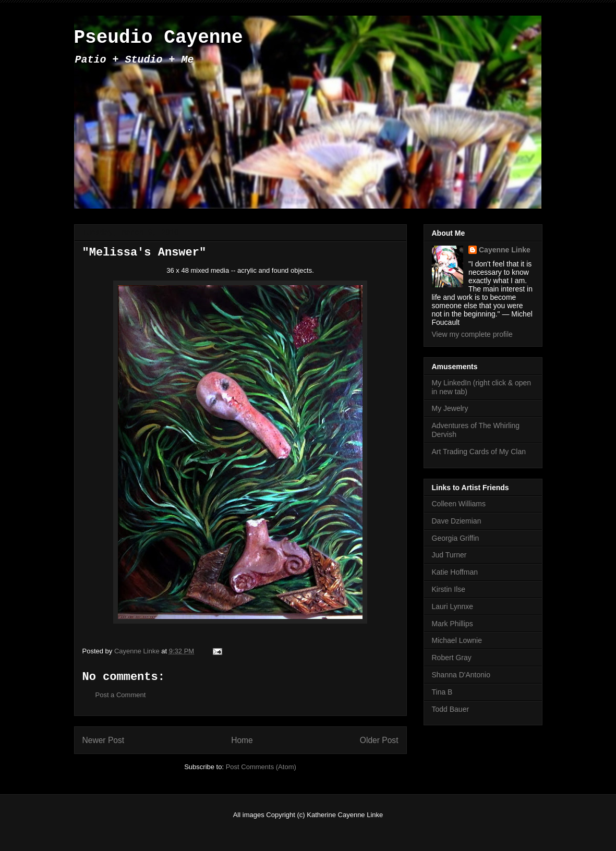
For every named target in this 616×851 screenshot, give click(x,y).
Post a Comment (121, 695)
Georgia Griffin (456, 538)
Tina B (442, 692)
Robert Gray (452, 658)
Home (242, 740)
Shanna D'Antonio (461, 675)
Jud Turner (449, 555)
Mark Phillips (452, 624)
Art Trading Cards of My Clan (479, 452)
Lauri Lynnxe (453, 606)
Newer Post (104, 740)
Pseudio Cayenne (159, 38)
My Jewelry (450, 408)
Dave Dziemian (457, 521)
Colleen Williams (459, 504)
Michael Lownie (457, 640)
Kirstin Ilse (449, 589)
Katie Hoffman (455, 572)
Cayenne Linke (505, 250)
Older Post (379, 740)
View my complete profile (472, 334)
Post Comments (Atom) (261, 767)
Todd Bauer (451, 709)
